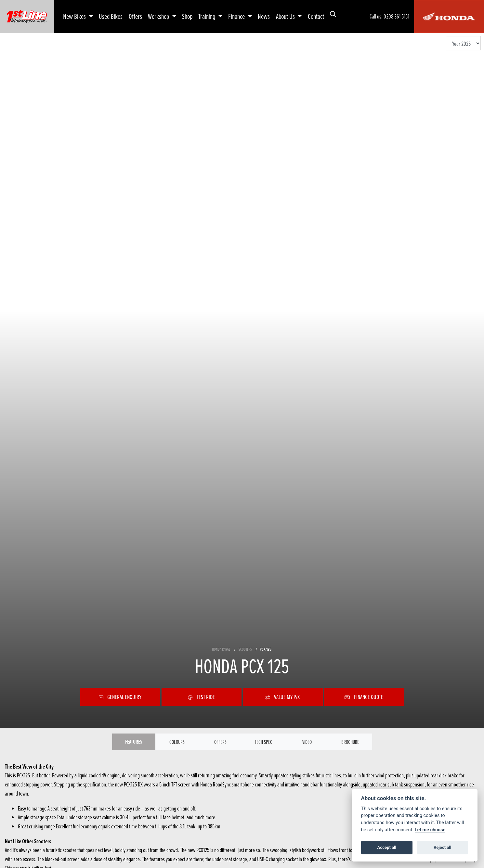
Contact (316, 16)
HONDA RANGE (221, 649)
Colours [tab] (177, 742)
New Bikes (75, 16)
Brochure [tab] (350, 742)
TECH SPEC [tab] (264, 742)
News (264, 16)
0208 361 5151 (396, 16)
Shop (187, 16)
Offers (135, 16)
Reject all (442, 847)
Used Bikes (111, 16)
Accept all (387, 847)
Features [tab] (134, 742)
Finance (237, 16)
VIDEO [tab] (307, 742)
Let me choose (430, 830)
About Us (286, 16)
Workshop (159, 16)
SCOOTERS (245, 649)
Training (207, 16)
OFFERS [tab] (220, 742)
